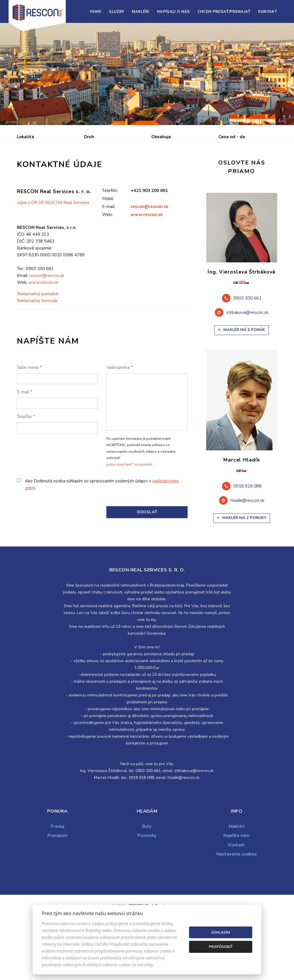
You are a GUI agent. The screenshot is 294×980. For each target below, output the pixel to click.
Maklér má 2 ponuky (242, 561)
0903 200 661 (247, 342)
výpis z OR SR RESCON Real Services (53, 246)
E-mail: (109, 250)
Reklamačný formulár (37, 344)
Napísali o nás (173, 12)
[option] (147, 74)
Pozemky (147, 879)
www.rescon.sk (147, 258)
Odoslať (147, 556)
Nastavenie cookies (237, 898)
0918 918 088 (247, 530)
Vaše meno (29, 411)
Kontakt (268, 12)
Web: (107, 258)
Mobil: (108, 242)
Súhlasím (221, 932)
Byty (147, 870)
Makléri (140, 12)
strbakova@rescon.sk (247, 356)
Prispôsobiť (221, 947)
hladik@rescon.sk (247, 544)
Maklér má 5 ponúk (242, 374)
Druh (89, 137)
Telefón (26, 460)
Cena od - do (232, 137)
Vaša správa (120, 411)
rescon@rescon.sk (149, 250)
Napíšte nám (237, 879)
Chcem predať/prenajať (224, 12)
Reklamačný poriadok (38, 337)
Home (96, 12)
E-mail (25, 435)
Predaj (35, 167)
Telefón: (110, 234)
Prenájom (70, 167)
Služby (117, 12)
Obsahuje (161, 137)
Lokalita (25, 137)
